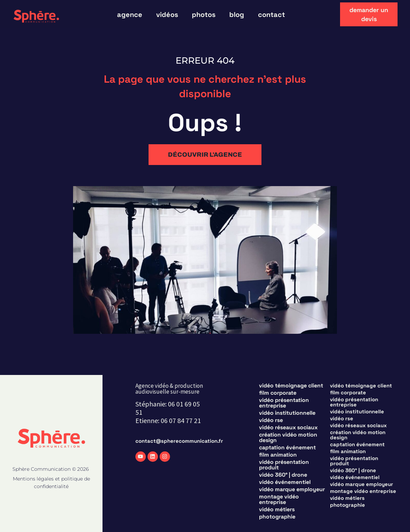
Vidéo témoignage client (291, 386)
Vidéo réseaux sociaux (288, 428)
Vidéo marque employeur (292, 489)
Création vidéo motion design (288, 438)
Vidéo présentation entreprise (284, 403)
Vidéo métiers (277, 510)
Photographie (277, 517)
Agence (130, 15)
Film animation (278, 455)
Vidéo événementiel (285, 482)
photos (204, 15)
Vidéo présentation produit (284, 465)
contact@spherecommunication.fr (179, 441)
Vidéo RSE (271, 420)
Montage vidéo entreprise (279, 499)
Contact (271, 15)
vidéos (167, 15)
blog (237, 15)
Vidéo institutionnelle (287, 413)
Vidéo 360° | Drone (283, 475)
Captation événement (287, 448)
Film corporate (278, 393)
